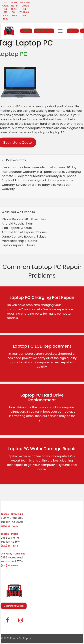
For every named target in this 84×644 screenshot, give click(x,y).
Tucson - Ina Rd (10, 534)
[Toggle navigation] (60, 31)
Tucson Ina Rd (14, 4)
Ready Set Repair (21, 638)
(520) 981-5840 (6, 15)
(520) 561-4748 (14, 12)
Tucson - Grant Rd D (12, 514)
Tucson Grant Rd (5, 6)
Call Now (26, 31)
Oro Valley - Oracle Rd (24, 6)
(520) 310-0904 (24, 14)
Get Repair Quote (44, 31)
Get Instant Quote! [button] (14, 606)
